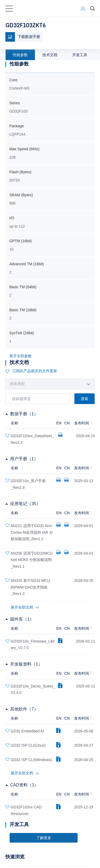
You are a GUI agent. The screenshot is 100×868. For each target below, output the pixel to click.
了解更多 (44, 838)
